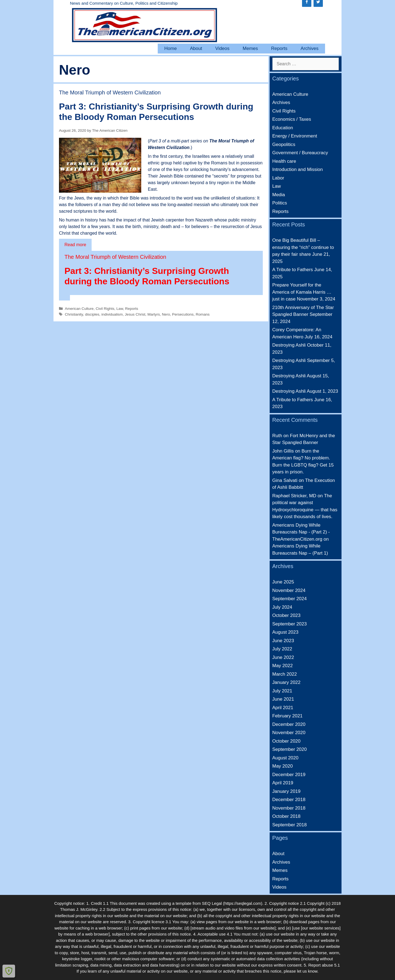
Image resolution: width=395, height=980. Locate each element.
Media (279, 195)
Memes (250, 48)
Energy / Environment (295, 136)
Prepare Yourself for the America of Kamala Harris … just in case (302, 292)
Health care (284, 161)
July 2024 (282, 607)
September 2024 (290, 599)
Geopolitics (284, 144)
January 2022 (287, 682)
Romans (203, 314)
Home (170, 48)
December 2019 (289, 775)
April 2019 (283, 783)
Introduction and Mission (298, 169)
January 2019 (287, 791)
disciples (92, 314)
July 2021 (282, 691)
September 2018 (290, 825)
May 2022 (283, 666)
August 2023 (285, 632)
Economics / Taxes (292, 119)
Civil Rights (105, 309)
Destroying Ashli (289, 345)
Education (283, 128)
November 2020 (289, 733)
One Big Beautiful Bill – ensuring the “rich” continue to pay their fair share (303, 247)
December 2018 (289, 800)
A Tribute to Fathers (293, 270)
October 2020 (287, 741)
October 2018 (287, 816)
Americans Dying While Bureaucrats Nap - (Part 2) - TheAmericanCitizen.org (301, 532)
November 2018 (289, 808)
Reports (279, 48)
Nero (166, 314)
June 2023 (283, 641)
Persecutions (183, 314)
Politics (280, 203)
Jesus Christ (135, 314)
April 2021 (283, 708)
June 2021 (283, 699)
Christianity (74, 314)
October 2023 (287, 615)
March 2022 (285, 674)
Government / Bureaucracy (300, 153)
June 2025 (283, 582)
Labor (278, 178)
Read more (75, 244)
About (196, 48)
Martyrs (153, 314)
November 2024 (289, 590)
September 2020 (290, 749)
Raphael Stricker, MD (294, 496)
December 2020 (289, 724)
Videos (222, 48)
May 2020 (283, 766)
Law (120, 309)
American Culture (79, 309)
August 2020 (285, 758)
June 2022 (283, 657)
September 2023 (290, 624)
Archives (310, 48)
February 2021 (288, 716)
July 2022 (282, 649)
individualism (112, 314)
